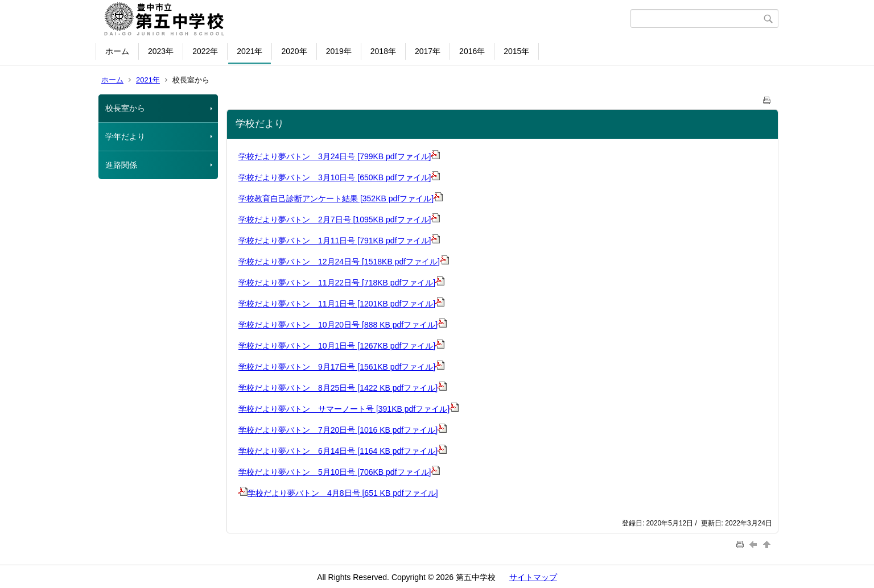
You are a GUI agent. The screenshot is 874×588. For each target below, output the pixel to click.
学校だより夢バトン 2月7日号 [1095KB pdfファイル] (339, 220)
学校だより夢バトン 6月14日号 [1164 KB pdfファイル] (338, 451)
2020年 (294, 51)
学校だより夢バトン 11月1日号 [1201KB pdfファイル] (341, 304)
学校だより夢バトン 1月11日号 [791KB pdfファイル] (339, 241)
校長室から (125, 108)
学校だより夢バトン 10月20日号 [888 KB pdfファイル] (338, 325)
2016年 (472, 51)
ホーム (117, 51)
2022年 (205, 51)
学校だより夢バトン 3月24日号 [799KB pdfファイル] (339, 156)
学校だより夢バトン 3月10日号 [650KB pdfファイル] (339, 177)
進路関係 (121, 165)
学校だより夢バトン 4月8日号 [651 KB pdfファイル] (338, 493)
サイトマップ (533, 577)
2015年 (516, 51)
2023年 (161, 51)
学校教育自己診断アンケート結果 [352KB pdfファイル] (341, 198)
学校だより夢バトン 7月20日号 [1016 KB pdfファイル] (338, 430)
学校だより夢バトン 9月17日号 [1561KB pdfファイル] (341, 367)
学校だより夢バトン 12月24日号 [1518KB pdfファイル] (344, 262)
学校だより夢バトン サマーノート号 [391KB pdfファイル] (349, 409)
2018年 (383, 51)
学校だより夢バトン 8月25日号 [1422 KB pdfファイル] (338, 388)
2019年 (339, 51)
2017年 (428, 51)
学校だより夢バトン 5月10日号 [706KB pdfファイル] (339, 472)
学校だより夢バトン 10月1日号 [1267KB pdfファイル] (341, 346)
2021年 (250, 51)
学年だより (125, 136)
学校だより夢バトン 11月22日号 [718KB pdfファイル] (341, 283)
